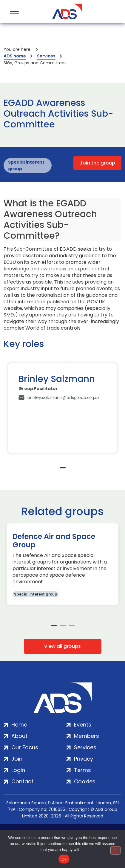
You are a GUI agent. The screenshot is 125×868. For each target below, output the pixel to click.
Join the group (97, 163)
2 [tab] (63, 626)
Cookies (85, 781)
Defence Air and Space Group (54, 541)
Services (46, 56)
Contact (22, 781)
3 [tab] (72, 626)
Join (17, 759)
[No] (115, 850)
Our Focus (25, 747)
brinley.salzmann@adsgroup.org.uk (64, 398)
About (19, 736)
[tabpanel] (62, 408)
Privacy (84, 759)
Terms (82, 770)
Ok (64, 859)
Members (87, 736)
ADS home (15, 56)
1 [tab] (63, 468)
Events (83, 725)
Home (19, 725)
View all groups (62, 646)
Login (18, 770)
